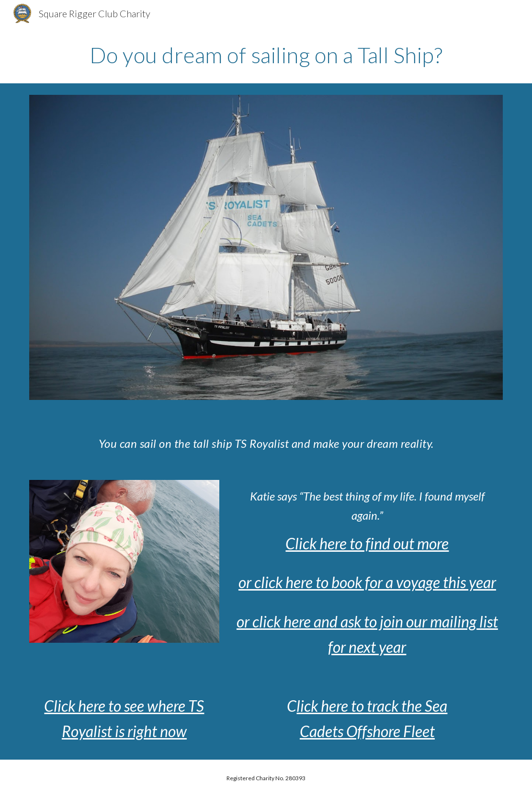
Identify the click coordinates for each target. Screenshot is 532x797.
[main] (266, 55)
